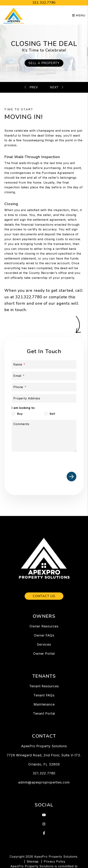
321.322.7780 (44, 3)
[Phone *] (44, 387)
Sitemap (33, 861)
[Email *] (44, 376)
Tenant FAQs (44, 695)
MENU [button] (79, 15)
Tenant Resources (44, 686)
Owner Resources (44, 626)
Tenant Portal (44, 713)
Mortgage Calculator (53, 87)
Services (44, 644)
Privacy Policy (55, 861)
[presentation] (49, 461)
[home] (14, 15)
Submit (72, 477)
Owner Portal (44, 654)
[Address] (44, 398)
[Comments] (44, 436)
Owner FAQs (44, 635)
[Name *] (44, 365)
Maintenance (44, 704)
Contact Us (44, 596)
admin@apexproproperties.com (44, 782)
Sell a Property (44, 63)
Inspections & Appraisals (35, 87)
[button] (44, 815)
